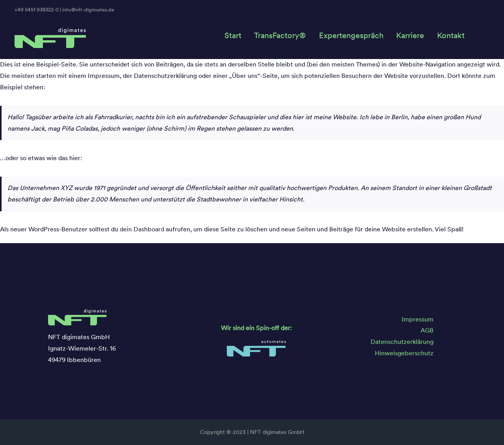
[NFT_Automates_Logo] (256, 343)
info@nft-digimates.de (88, 10)
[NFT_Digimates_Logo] (51, 30)
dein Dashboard (142, 229)
